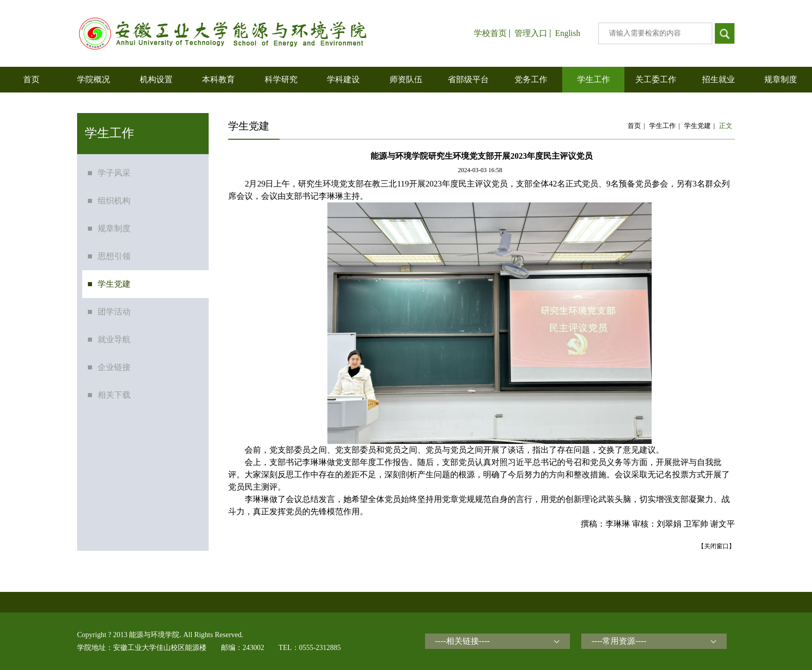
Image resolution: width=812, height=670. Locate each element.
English (568, 33)
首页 (634, 126)
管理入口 (531, 33)
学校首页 (490, 33)
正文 (726, 126)
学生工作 (662, 126)
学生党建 (697, 126)
